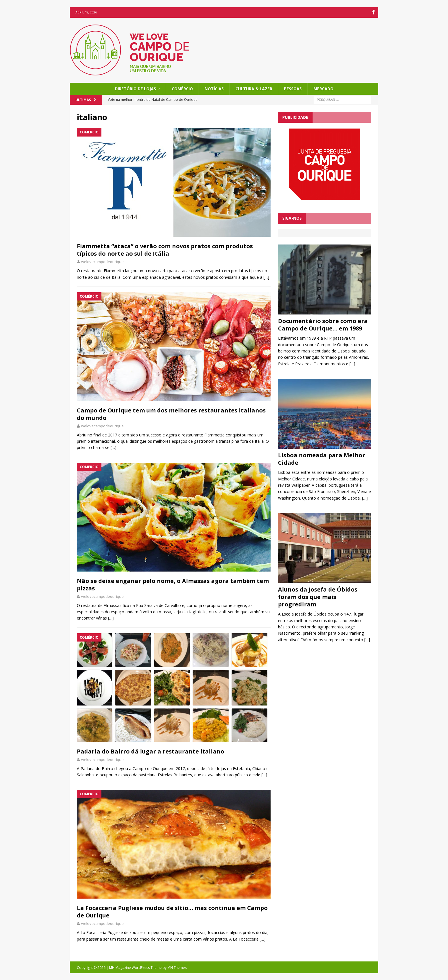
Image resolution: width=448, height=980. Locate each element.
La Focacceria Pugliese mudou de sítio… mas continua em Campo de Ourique (172, 911)
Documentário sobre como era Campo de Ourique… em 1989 (323, 324)
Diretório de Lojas (135, 88)
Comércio (182, 88)
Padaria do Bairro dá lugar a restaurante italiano (151, 751)
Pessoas (293, 88)
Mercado (323, 88)
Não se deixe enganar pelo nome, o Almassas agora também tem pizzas (173, 584)
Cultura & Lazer (254, 88)
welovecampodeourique (102, 261)
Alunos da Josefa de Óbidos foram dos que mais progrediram (318, 597)
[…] (266, 277)
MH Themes (177, 967)
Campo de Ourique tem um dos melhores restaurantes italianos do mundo (171, 413)
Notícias (214, 88)
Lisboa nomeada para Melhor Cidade (322, 459)
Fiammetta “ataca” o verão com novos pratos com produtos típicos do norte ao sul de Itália (165, 249)
